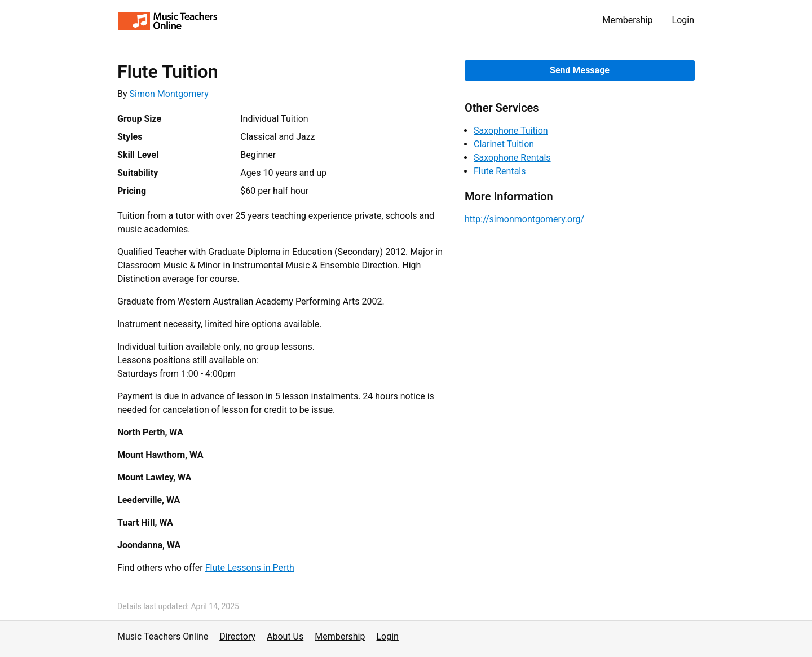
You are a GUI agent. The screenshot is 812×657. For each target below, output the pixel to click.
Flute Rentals (500, 171)
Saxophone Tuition (511, 131)
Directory (237, 636)
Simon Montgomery (169, 94)
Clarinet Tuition (504, 144)
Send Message (580, 70)
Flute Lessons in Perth (250, 568)
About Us (285, 636)
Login (683, 20)
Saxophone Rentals (512, 158)
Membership (627, 20)
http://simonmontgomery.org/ (524, 219)
